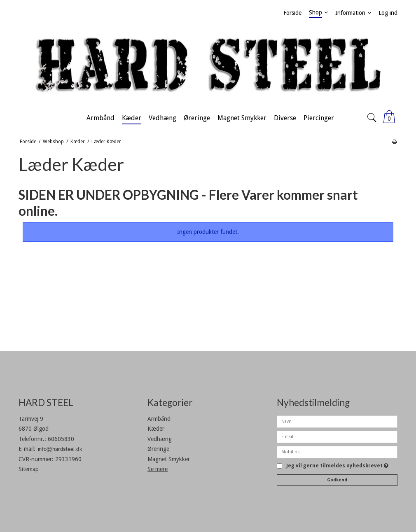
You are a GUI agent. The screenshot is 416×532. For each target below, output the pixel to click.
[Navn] (337, 421)
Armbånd (159, 419)
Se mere (158, 469)
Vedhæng (160, 439)
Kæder (156, 429)
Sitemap (29, 469)
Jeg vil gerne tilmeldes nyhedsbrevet (337, 466)
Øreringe (158, 449)
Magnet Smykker (169, 459)
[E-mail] (337, 436)
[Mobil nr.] (337, 452)
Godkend (337, 480)
